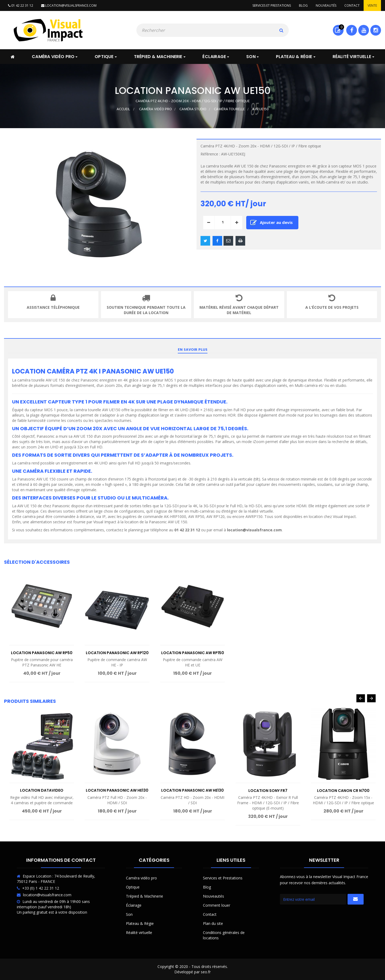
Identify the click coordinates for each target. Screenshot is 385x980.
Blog (303, 5)
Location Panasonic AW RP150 (193, 653)
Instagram (376, 30)
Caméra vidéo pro (141, 878)
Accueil (123, 109)
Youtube (364, 30)
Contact (352, 5)
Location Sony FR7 (268, 791)
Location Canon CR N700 (343, 791)
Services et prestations (272, 5)
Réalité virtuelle (139, 933)
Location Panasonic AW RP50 (42, 653)
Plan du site (213, 923)
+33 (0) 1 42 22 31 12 (41, 888)
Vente (372, 5)
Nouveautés (326, 5)
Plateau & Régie (140, 923)
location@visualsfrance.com (69, 5)
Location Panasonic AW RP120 (117, 653)
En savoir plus (193, 350)
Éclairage (134, 905)
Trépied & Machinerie (145, 896)
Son (129, 914)
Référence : (210, 154)
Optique (133, 887)
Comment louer (217, 905)
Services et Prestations (223, 878)
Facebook (352, 30)
